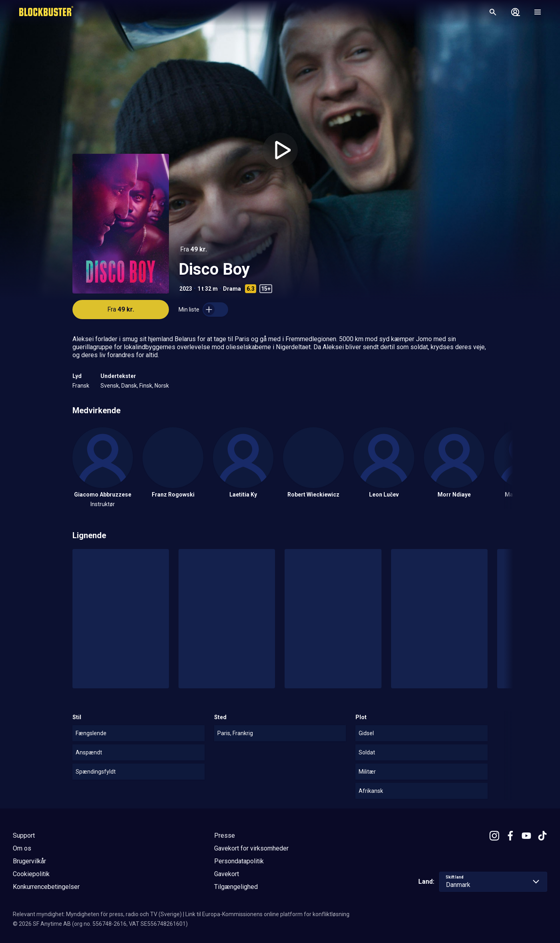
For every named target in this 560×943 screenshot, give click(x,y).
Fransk (81, 386)
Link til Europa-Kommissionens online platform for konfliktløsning (267, 914)
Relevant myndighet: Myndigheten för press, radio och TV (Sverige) (97, 914)
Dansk (129, 386)
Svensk (110, 386)
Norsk (162, 386)
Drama (232, 289)
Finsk (146, 386)
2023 (186, 289)
